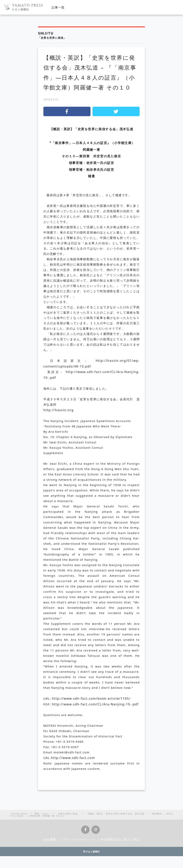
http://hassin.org (59, 410)
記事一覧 (58, 7)
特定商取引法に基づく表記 (120, 839)
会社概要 (50, 839)
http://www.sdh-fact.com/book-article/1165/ (91, 698)
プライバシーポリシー (79, 839)
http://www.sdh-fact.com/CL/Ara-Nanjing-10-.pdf (95, 704)
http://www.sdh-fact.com (73, 758)
